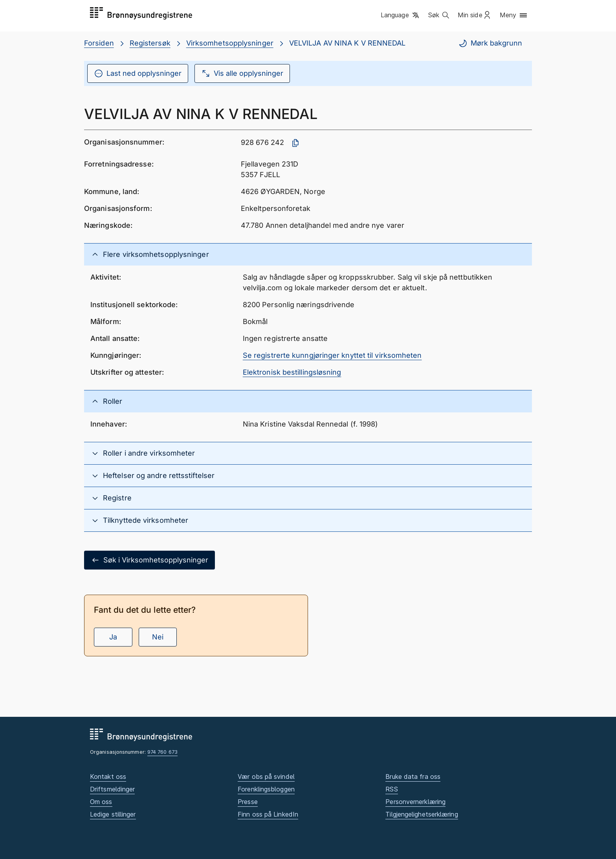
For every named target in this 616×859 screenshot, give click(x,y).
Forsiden (99, 43)
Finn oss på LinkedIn (268, 814)
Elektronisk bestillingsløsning (292, 372)
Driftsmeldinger (112, 789)
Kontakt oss (108, 777)
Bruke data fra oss (413, 777)
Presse (248, 802)
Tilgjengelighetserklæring (422, 814)
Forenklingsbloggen (266, 789)
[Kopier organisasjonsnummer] (295, 143)
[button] (401, 15)
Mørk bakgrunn (490, 43)
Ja (113, 637)
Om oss (101, 802)
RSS (391, 789)
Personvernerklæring (415, 802)
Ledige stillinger (113, 814)
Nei (158, 637)
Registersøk (150, 43)
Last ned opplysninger (138, 73)
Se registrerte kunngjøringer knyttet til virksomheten (332, 355)
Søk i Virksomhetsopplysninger (149, 560)
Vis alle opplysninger (242, 73)
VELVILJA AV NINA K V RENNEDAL (347, 43)
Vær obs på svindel (266, 777)
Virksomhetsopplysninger (230, 43)
